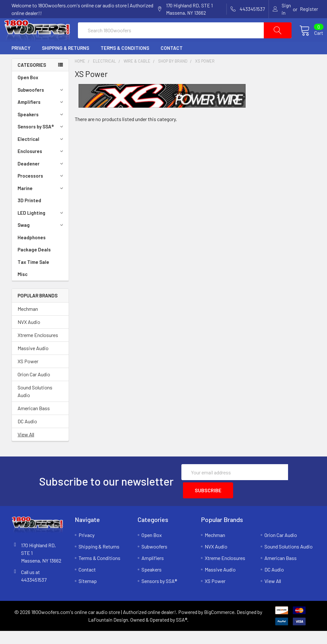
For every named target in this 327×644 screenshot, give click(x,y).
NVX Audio (29, 337)
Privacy (21, 63)
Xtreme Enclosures (38, 350)
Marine (41, 203)
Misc (23, 289)
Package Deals (34, 265)
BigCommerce (219, 625)
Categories (32, 80)
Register (309, 9)
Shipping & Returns (65, 63)
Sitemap (88, 594)
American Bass (34, 423)
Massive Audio (33, 363)
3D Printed (29, 216)
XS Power (28, 376)
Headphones (32, 253)
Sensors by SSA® (41, 142)
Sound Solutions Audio (35, 406)
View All (26, 450)
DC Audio (27, 437)
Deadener (41, 179)
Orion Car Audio (34, 390)
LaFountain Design (108, 633)
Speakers (41, 130)
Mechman (28, 324)
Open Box (28, 93)
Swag (41, 240)
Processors (41, 191)
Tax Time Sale (33, 277)
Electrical (41, 154)
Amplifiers (41, 117)
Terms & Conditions (125, 63)
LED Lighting (41, 228)
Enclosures (41, 166)
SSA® (182, 633)
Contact (172, 63)
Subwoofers (41, 105)
